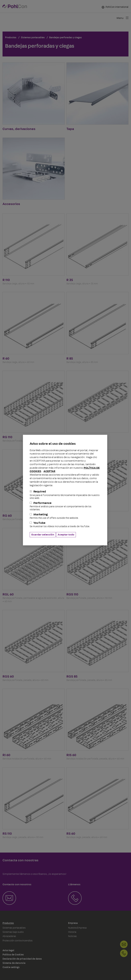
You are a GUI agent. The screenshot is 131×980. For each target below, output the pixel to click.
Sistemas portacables (14, 928)
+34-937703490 (124, 953)
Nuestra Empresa (77, 928)
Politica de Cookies (13, 955)
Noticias (72, 936)
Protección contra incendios (18, 941)
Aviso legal (8, 950)
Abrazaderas (9, 936)
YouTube (65, 525)
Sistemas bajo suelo (13, 932)
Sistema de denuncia (14, 963)
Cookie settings (11, 967)
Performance (65, 506)
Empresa (73, 923)
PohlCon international (115, 7)
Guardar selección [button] (43, 535)
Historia (72, 932)
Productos (8, 923)
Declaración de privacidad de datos (22, 959)
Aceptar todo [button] (66, 535)
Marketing (65, 516)
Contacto (124, 944)
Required (65, 495)
